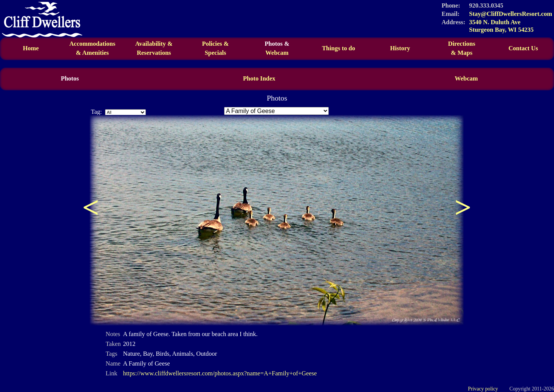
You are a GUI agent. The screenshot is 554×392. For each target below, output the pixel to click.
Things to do (339, 48)
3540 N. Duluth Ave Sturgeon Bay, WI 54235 (501, 26)
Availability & (154, 48)
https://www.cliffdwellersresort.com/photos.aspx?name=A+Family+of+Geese (220, 373)
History (400, 48)
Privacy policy (483, 389)
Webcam (277, 53)
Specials (216, 53)
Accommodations (92, 48)
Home (31, 48)
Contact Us (523, 48)
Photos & (277, 44)
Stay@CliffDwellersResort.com (511, 14)
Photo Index (259, 78)
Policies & (216, 44)
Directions (462, 48)
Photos (70, 78)
